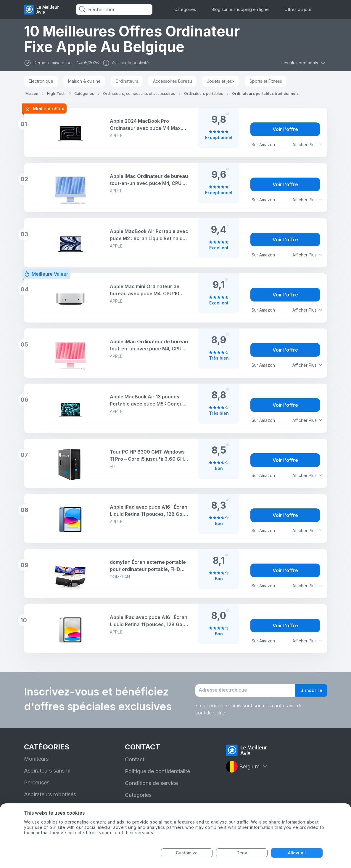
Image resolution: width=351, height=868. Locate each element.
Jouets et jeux (221, 81)
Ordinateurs (127, 81)
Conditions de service (151, 787)
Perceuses (37, 787)
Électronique (41, 81)
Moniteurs (36, 763)
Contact (135, 764)
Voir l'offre (285, 129)
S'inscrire (309, 693)
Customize (187, 853)
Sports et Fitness (266, 81)
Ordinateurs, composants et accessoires (139, 94)
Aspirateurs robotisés (50, 798)
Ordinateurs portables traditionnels (265, 94)
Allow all (297, 853)
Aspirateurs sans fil (47, 775)
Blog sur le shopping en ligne (240, 9)
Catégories (185, 9)
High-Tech (56, 94)
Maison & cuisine (84, 81)
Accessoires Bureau (173, 81)
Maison (32, 94)
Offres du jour (298, 9)
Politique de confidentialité (157, 775)
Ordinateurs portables (204, 94)
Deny (242, 853)
